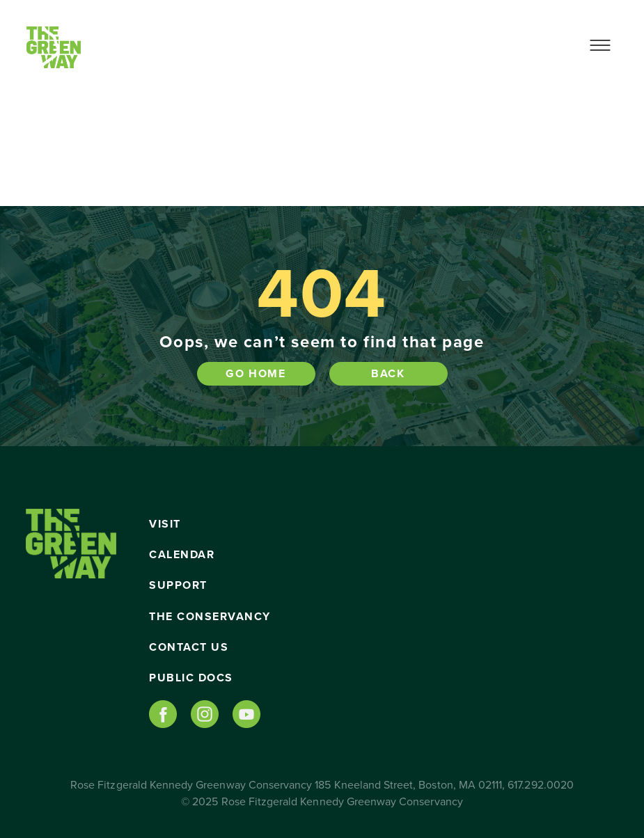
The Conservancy (210, 617)
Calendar (182, 555)
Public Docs (191, 678)
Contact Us (189, 647)
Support (178, 585)
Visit (165, 524)
